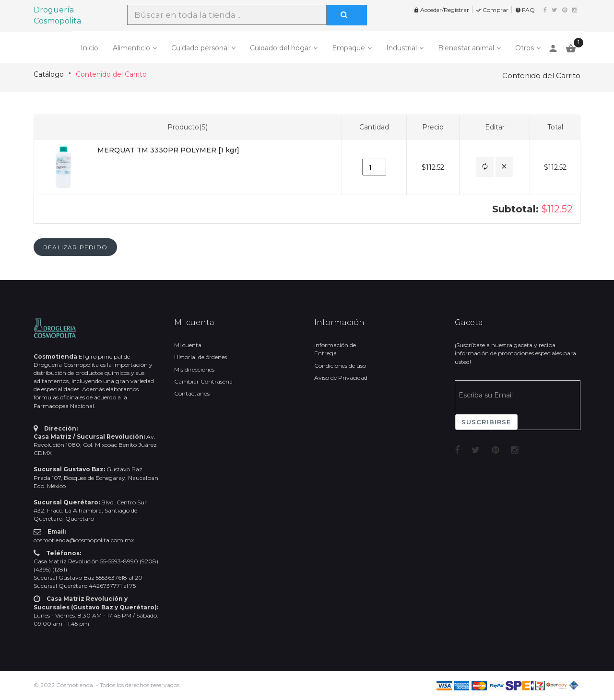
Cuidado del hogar (280, 48)
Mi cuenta (188, 345)
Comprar (492, 10)
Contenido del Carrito (111, 74)
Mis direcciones (194, 369)
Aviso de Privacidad (341, 378)
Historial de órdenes (201, 357)
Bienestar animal (466, 48)
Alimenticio (131, 48)
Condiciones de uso (340, 366)
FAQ (525, 10)
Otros (525, 48)
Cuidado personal (200, 48)
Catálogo (49, 74)
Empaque (348, 48)
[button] (485, 167)
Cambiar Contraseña (203, 381)
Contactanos (192, 393)
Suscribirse (486, 422)
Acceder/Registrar (441, 10)
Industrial (401, 48)
